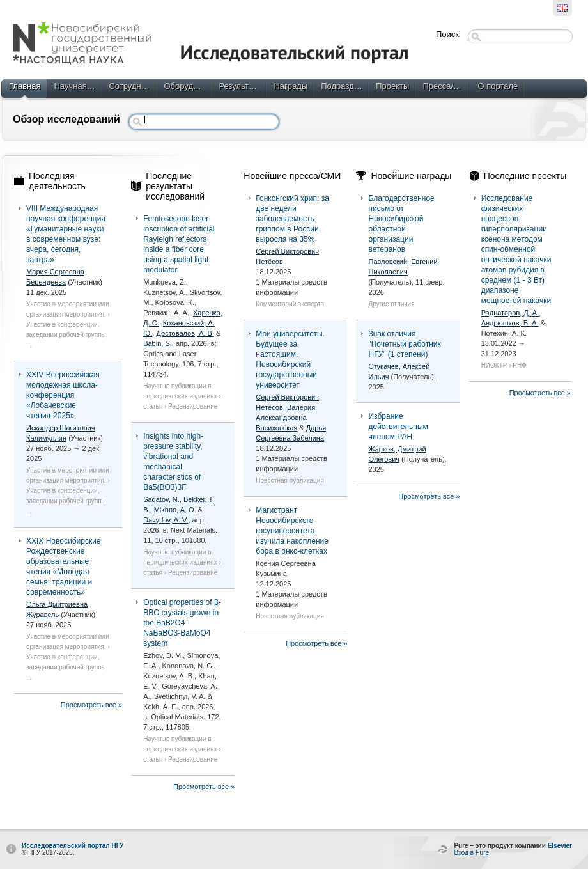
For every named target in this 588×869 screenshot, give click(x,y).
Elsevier (560, 846)
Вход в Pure (471, 853)
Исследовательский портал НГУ (73, 846)
